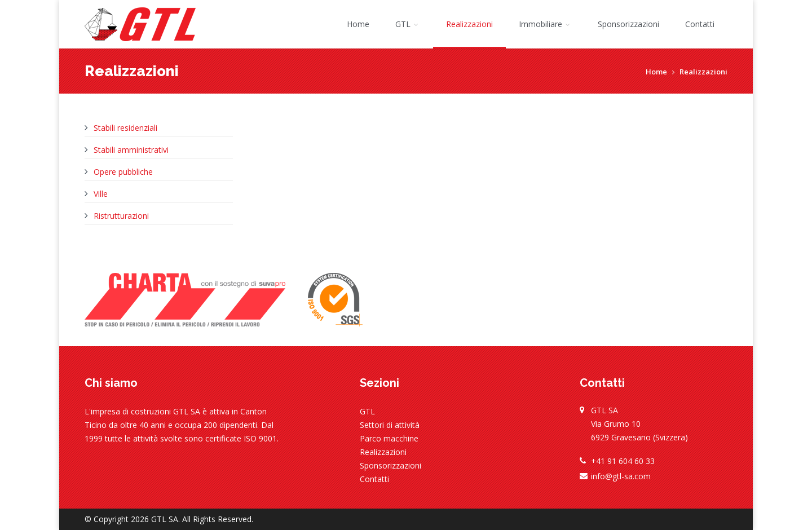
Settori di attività (390, 425)
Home (358, 24)
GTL (408, 24)
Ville (101, 194)
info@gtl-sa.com (621, 476)
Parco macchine (389, 438)
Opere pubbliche (123, 172)
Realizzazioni (469, 24)
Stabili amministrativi (131, 150)
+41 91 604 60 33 (623, 461)
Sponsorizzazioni (628, 24)
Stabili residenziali (125, 128)
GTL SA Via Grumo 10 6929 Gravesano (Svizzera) (639, 424)
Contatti (700, 24)
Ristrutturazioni (121, 216)
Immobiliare (545, 24)
